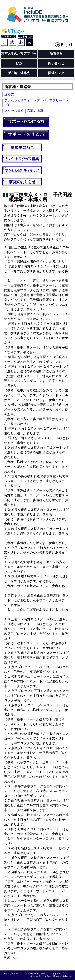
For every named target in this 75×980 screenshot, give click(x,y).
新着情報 (56, 54)
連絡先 (9, 94)
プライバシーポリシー (34, 973)
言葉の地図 (35, 111)
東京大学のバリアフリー (19, 54)
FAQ (19, 63)
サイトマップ (57, 973)
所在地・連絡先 (19, 73)
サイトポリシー (11, 973)
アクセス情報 (14, 111)
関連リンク (56, 73)
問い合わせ (56, 63)
